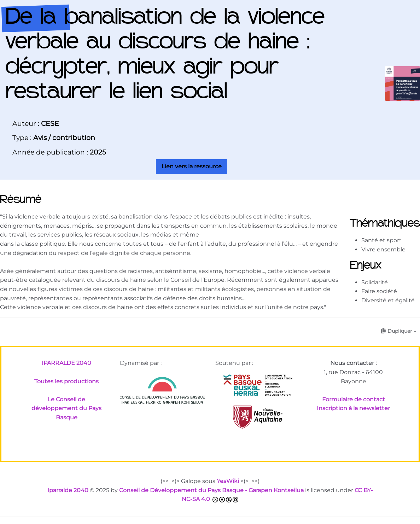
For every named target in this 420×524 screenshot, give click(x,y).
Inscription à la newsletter (353, 408)
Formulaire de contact (354, 399)
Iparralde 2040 (68, 490)
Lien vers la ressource (192, 166)
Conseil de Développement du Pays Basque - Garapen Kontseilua (211, 490)
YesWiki (228, 481)
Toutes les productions (66, 381)
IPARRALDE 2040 (66, 363)
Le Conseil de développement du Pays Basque (66, 408)
